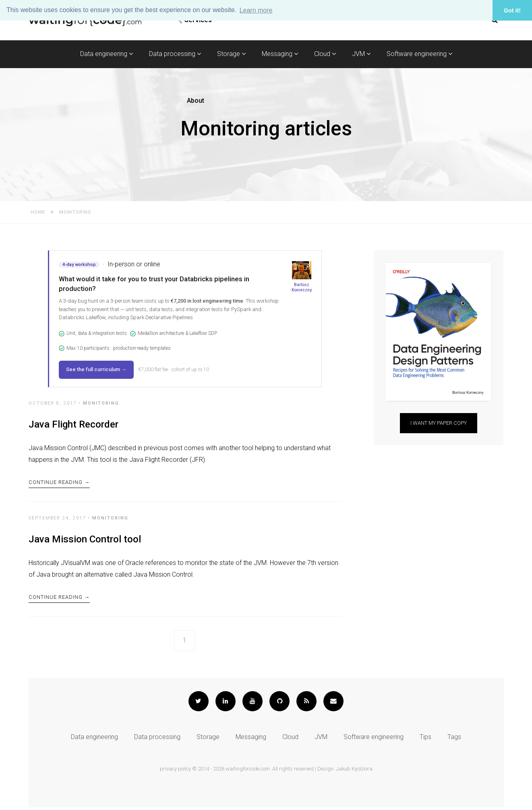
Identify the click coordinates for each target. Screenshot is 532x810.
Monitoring (101, 403)
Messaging (280, 54)
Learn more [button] (256, 10)
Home (38, 212)
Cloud (325, 54)
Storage (231, 54)
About (196, 101)
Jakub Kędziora (354, 772)
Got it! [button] (512, 10)
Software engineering (419, 54)
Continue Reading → (59, 483)
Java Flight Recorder (73, 424)
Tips (425, 740)
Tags (454, 740)
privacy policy (175, 772)
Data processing (175, 54)
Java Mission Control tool (85, 541)
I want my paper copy (439, 423)
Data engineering (107, 54)
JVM (361, 54)
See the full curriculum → (96, 369)
